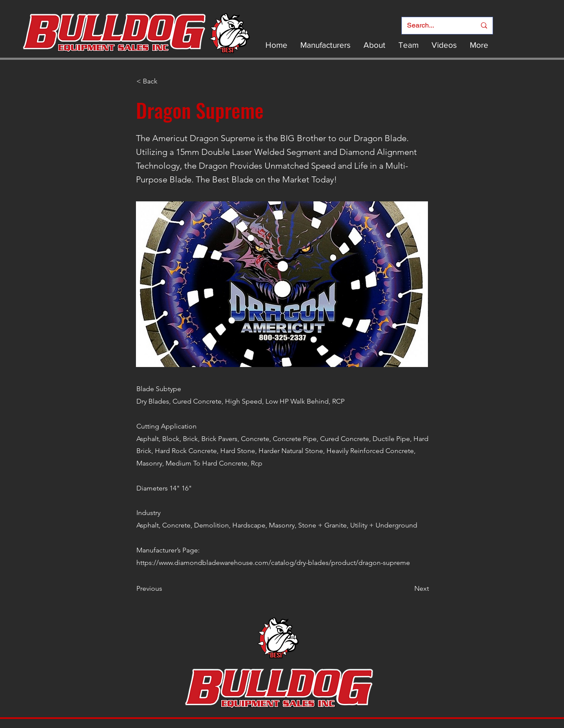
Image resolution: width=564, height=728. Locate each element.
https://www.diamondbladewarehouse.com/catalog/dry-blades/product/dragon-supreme (273, 563)
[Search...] (435, 26)
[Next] (407, 589)
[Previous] (165, 589)
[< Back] (165, 81)
